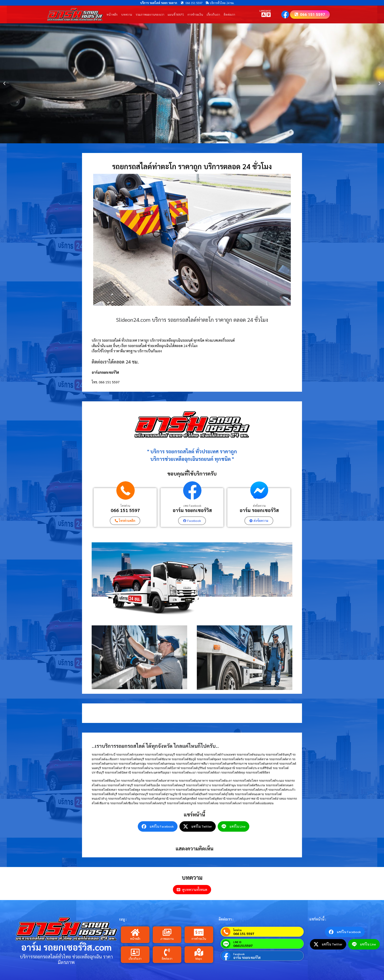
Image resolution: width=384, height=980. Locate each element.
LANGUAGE (265, 11)
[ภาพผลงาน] (167, 932)
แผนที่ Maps (176, 14)
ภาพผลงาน (167, 939)
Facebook (239, 954)
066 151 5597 (125, 510)
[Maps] (199, 952)
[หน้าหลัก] (135, 932)
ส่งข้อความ (259, 506)
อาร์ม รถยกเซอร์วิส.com (66, 947)
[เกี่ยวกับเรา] (135, 952)
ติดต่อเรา (229, 14)
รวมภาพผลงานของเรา (150, 14)
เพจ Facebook (192, 506)
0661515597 (243, 946)
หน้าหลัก (112, 14)
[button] (4, 83)
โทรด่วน (125, 506)
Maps (199, 958)
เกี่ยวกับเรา (213, 14)
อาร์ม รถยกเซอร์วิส (192, 510)
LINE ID (237, 942)
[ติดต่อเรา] (167, 952)
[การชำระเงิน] (199, 932)
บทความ (127, 14)
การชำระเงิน (195, 14)
